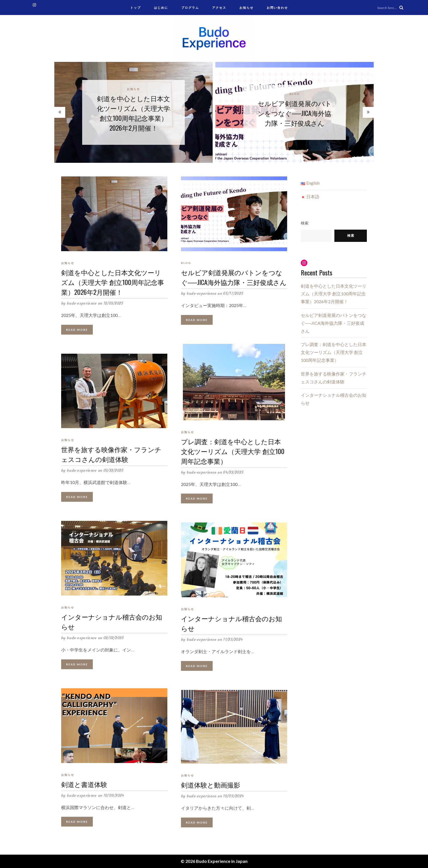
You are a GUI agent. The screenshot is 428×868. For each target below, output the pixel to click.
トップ (136, 7)
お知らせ (246, 7)
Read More (77, 330)
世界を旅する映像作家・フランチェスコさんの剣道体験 (111, 455)
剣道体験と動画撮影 (211, 785)
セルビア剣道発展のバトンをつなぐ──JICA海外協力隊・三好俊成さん (295, 113)
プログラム (190, 7)
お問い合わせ (277, 7)
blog (295, 94)
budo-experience (82, 304)
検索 (305, 223)
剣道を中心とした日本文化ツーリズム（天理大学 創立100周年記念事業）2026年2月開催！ (133, 113)
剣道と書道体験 (84, 784)
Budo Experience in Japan (222, 861)
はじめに (161, 7)
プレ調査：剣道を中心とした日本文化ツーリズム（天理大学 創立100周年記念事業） (233, 451)
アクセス (219, 7)
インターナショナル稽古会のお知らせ (112, 622)
